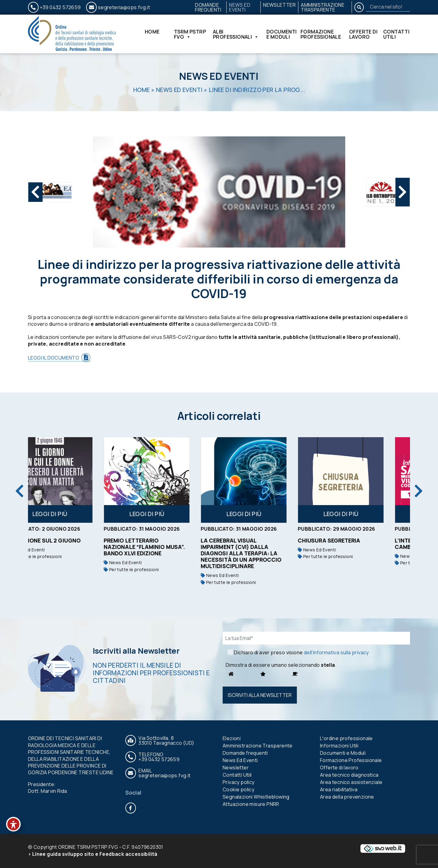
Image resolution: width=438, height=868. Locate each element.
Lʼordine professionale (346, 738)
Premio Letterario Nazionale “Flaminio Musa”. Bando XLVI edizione (168, 547)
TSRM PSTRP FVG (190, 34)
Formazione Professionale (321, 34)
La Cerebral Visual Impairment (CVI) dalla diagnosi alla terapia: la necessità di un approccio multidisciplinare (265, 553)
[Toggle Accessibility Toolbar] (13, 824)
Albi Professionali (236, 34)
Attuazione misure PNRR (251, 804)
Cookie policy (238, 789)
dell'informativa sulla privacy (336, 652)
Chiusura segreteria (353, 540)
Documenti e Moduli (282, 34)
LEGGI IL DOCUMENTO (54, 358)
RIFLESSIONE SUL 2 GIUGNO (67, 540)
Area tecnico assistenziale (351, 782)
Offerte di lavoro (363, 34)
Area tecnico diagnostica (349, 775)
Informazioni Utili (339, 746)
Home (152, 32)
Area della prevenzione (347, 797)
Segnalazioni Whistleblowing (256, 797)
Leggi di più (74, 514)
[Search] (388, 7)
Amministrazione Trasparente (323, 7)
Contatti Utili (396, 34)
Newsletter (279, 5)
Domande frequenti (208, 7)
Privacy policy (239, 782)
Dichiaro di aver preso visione (301, 652)
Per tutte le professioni (58, 556)
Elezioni (232, 738)
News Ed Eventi (240, 7)
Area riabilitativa (339, 789)
